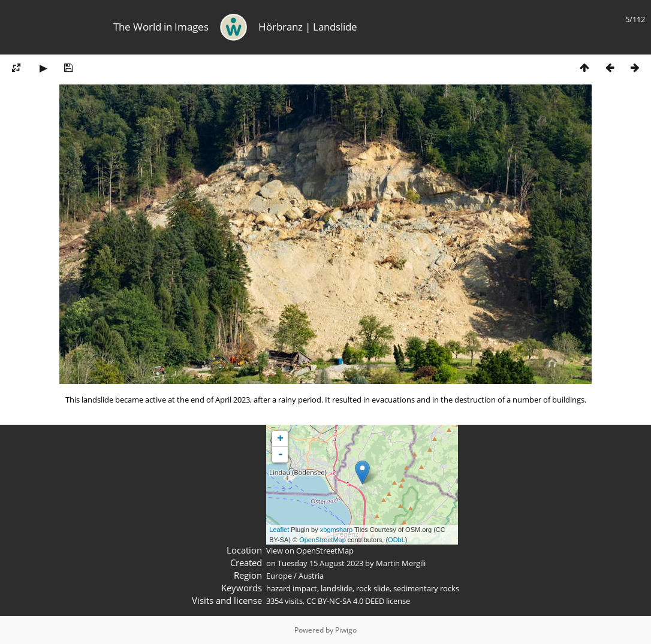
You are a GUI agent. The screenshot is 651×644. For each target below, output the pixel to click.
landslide (337, 588)
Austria (311, 576)
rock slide (373, 588)
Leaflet (279, 530)
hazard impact (292, 588)
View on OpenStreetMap (310, 551)
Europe (279, 576)
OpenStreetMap (323, 540)
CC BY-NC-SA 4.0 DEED (345, 601)
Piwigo (346, 630)
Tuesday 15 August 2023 (320, 563)
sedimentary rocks (426, 588)
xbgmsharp (336, 530)
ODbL (397, 540)
